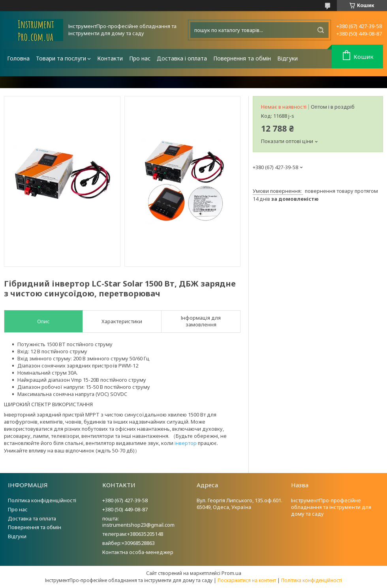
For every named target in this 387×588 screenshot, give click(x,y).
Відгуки (287, 58)
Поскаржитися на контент (247, 580)
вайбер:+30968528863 (129, 543)
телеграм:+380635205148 (133, 534)
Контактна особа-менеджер (138, 552)
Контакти (110, 58)
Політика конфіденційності (42, 500)
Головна (18, 58)
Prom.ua (231, 573)
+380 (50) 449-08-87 (125, 509)
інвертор (186, 443)
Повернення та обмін (242, 58)
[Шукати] (321, 30)
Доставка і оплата (182, 58)
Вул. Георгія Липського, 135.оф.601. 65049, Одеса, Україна (240, 504)
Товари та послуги (61, 58)
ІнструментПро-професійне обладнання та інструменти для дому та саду (331, 507)
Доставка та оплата (32, 518)
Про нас (140, 58)
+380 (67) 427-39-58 (125, 500)
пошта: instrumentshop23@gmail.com (138, 522)
